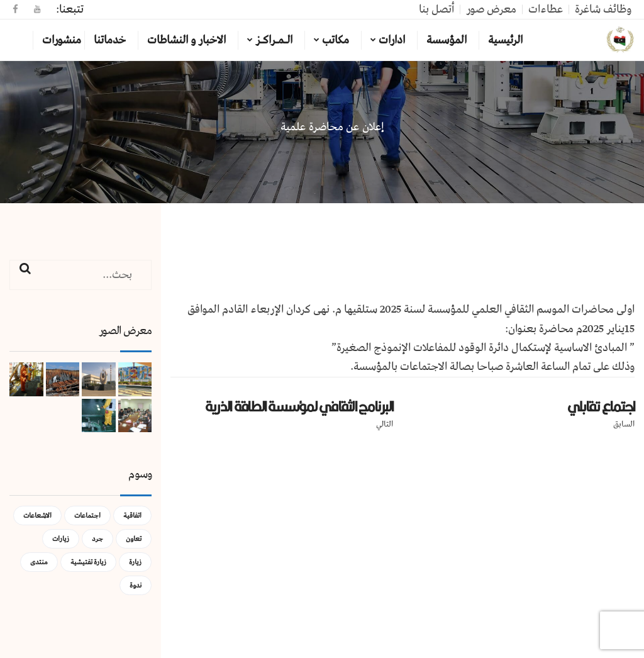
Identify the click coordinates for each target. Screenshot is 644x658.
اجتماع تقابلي (601, 406)
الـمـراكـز (274, 40)
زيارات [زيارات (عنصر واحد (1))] (61, 539)
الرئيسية (505, 40)
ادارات (392, 40)
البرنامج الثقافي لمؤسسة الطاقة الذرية (299, 406)
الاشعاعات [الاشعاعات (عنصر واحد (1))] (37, 516)
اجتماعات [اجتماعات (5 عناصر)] (87, 516)
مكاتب (336, 40)
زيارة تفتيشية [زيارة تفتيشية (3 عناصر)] (88, 562)
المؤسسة (447, 40)
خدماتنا (110, 40)
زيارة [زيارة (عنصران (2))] (135, 562)
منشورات (62, 40)
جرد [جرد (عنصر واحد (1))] (97, 539)
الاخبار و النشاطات (186, 40)
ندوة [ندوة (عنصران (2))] (136, 585)
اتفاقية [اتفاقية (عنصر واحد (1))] (132, 516)
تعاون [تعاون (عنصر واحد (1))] (134, 539)
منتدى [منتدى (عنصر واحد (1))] (39, 562)
